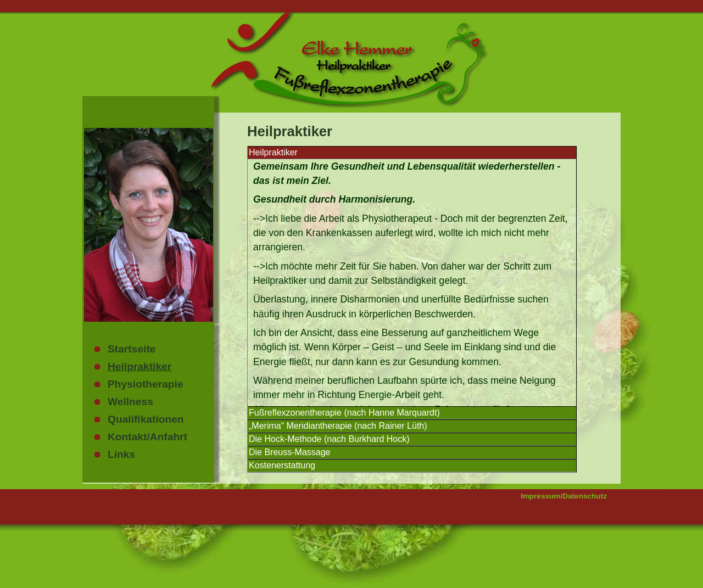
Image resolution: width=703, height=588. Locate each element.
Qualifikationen (146, 419)
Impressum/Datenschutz (564, 496)
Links (121, 454)
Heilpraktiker (140, 366)
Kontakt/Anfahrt (147, 437)
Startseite (132, 349)
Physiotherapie (146, 384)
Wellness (130, 402)
